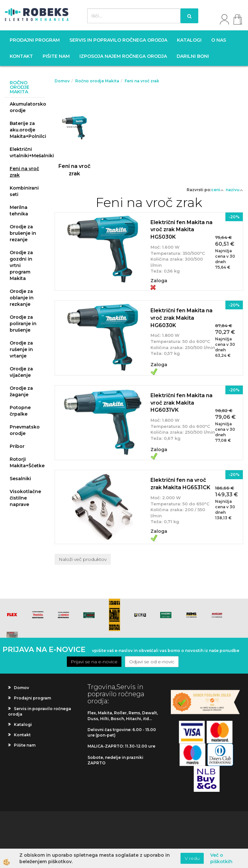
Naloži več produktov (83, 559)
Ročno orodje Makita (97, 81)
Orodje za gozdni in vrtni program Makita (21, 265)
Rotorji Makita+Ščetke (27, 462)
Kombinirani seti (24, 191)
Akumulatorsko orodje (27, 107)
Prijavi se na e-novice (94, 662)
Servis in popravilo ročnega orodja (118, 40)
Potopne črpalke (20, 411)
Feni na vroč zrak (24, 172)
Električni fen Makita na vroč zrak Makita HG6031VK (181, 403)
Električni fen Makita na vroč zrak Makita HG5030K (181, 230)
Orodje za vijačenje (21, 372)
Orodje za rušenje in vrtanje (21, 349)
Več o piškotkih (221, 858)
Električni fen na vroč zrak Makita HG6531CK (180, 484)
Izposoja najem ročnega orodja (123, 56)
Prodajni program (35, 40)
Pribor (17, 446)
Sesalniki (20, 479)
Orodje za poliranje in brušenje (23, 324)
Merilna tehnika (19, 211)
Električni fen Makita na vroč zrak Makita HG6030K (181, 318)
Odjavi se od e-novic (152, 662)
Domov (62, 81)
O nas (219, 40)
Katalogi (189, 40)
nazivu (234, 190)
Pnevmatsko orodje (25, 430)
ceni (217, 190)
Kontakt (21, 56)
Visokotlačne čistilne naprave (25, 498)
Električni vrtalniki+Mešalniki (27, 152)
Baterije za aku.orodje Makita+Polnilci (27, 130)
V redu (192, 858)
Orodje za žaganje (21, 391)
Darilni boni (193, 56)
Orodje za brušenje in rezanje (23, 233)
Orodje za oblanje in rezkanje (22, 298)
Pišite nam (56, 56)
